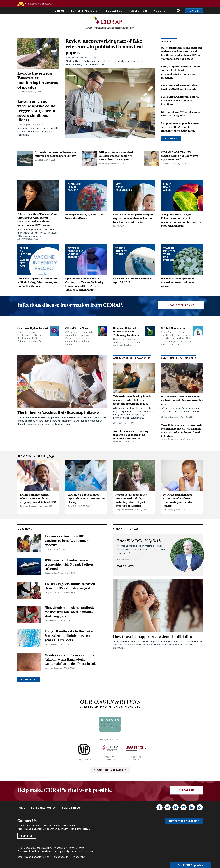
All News (171, 139)
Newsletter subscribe (184, 821)
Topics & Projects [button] (84, 11)
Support (194, 11)
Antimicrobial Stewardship (132, 359)
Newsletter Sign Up (181, 305)
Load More (28, 680)
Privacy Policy (79, 857)
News (61, 11)
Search (178, 11)
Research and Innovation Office (33, 857)
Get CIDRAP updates (190, 865)
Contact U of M (60, 857)
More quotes (126, 567)
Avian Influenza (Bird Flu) (179, 359)
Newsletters (138, 11)
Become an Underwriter (110, 770)
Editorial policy (44, 808)
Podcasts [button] (113, 11)
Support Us (187, 791)
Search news (71, 808)
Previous (48, 457)
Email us (27, 836)
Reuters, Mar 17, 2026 (127, 560)
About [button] (159, 11)
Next (52, 457)
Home (21, 808)
